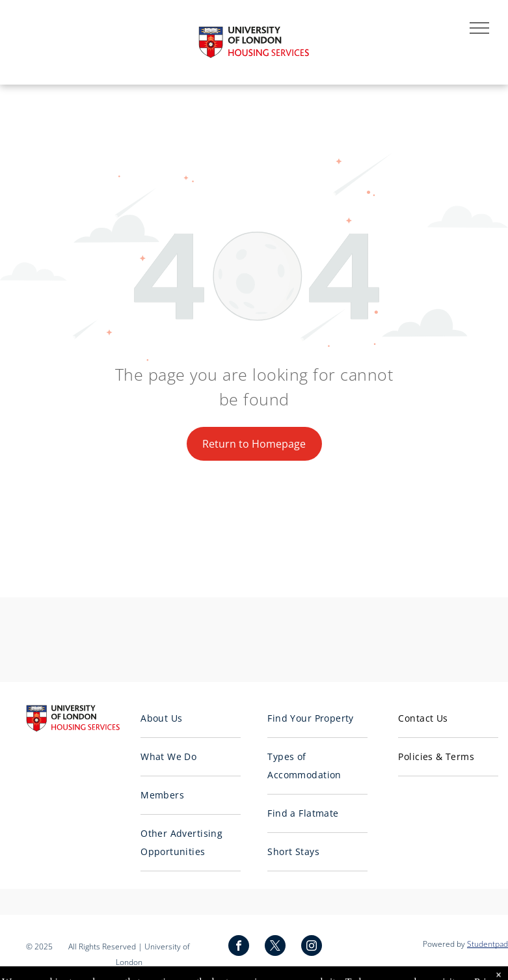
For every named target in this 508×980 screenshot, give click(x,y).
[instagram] (312, 947)
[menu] (479, 28)
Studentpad (488, 944)
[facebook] (239, 947)
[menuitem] (191, 719)
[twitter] (275, 947)
